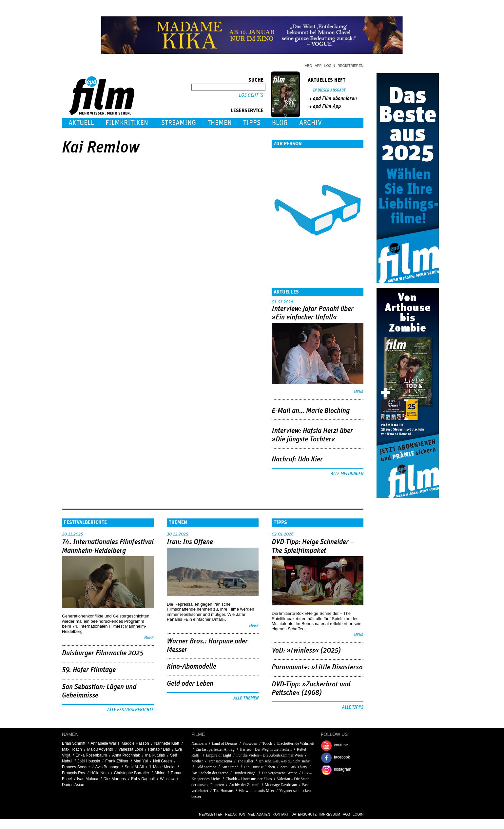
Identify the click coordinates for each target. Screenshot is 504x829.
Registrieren (350, 66)
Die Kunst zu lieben (259, 767)
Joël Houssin (89, 761)
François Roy (74, 773)
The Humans (223, 791)
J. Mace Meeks (162, 767)
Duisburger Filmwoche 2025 (103, 653)
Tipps (252, 123)
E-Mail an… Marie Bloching (311, 411)
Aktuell (81, 123)
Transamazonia (220, 761)
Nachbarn (199, 743)
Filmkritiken (127, 123)
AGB (346, 814)
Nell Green (162, 761)
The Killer (245, 761)
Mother (197, 761)
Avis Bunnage (107, 767)
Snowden (250, 743)
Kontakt (281, 814)
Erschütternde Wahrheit (296, 743)
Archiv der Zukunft (244, 785)
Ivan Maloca (88, 779)
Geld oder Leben (190, 684)
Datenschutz (304, 814)
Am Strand (230, 767)
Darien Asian (73, 785)
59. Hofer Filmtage (89, 670)
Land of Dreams (224, 743)
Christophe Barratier (132, 773)
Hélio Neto (100, 773)
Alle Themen (246, 698)
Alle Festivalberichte (130, 710)
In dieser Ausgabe (329, 90)
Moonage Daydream (281, 785)
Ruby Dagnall (143, 779)
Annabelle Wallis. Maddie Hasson (120, 743)
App (318, 66)
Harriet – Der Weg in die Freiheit (266, 749)
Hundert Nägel (245, 773)
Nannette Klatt (167, 743)
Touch (267, 743)
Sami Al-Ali (134, 767)
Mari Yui (141, 761)
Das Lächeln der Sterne (210, 773)
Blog (280, 123)
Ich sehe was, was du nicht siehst (284, 761)
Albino (160, 773)
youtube (341, 745)
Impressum (330, 814)
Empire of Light (218, 755)
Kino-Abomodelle (192, 667)
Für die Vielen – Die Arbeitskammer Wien (270, 755)
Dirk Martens (115, 779)
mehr (359, 392)
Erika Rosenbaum (91, 755)
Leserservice (247, 111)
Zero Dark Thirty (294, 767)
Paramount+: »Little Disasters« (317, 667)
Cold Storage (206, 767)
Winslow (167, 779)
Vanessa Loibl (131, 749)
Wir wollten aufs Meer (256, 791)
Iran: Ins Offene (190, 542)
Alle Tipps (353, 707)
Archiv (310, 123)
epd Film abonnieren (335, 98)
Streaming (179, 123)
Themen (220, 123)
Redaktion (235, 814)
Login (330, 66)
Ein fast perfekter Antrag (215, 749)
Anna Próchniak (126, 755)
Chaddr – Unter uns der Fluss (249, 779)
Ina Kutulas (155, 755)
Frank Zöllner (117, 761)
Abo (308, 66)
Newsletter (211, 814)
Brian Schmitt (74, 743)
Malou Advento (100, 749)
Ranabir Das (159, 749)
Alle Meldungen (347, 474)
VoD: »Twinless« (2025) (306, 651)
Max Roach (72, 749)
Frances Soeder (76, 767)
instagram (343, 769)
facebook (342, 757)
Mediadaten (259, 814)
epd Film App (327, 106)
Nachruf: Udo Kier (297, 459)
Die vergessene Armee (280, 773)
